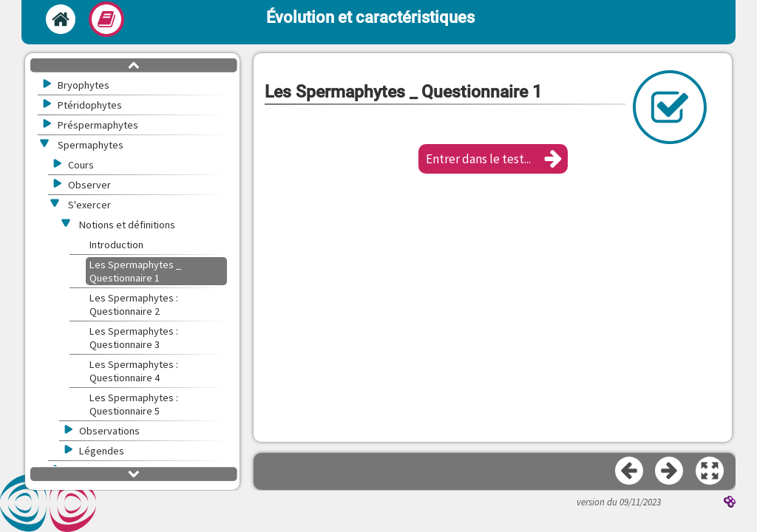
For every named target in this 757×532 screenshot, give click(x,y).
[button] (493, 159)
